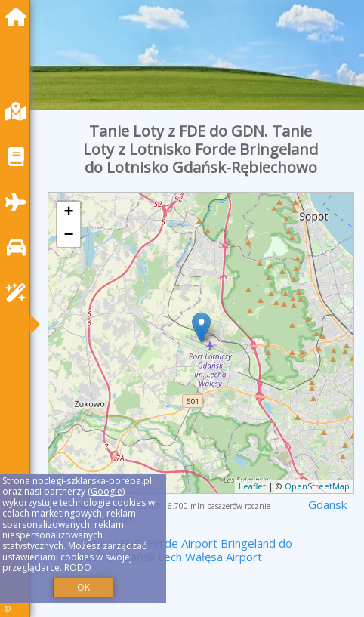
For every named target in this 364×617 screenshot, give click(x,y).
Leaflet (252, 486)
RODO (78, 568)
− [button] (69, 236)
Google (106, 491)
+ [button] (69, 213)
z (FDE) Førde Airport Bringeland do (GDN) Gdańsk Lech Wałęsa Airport (186, 550)
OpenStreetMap (317, 486)
